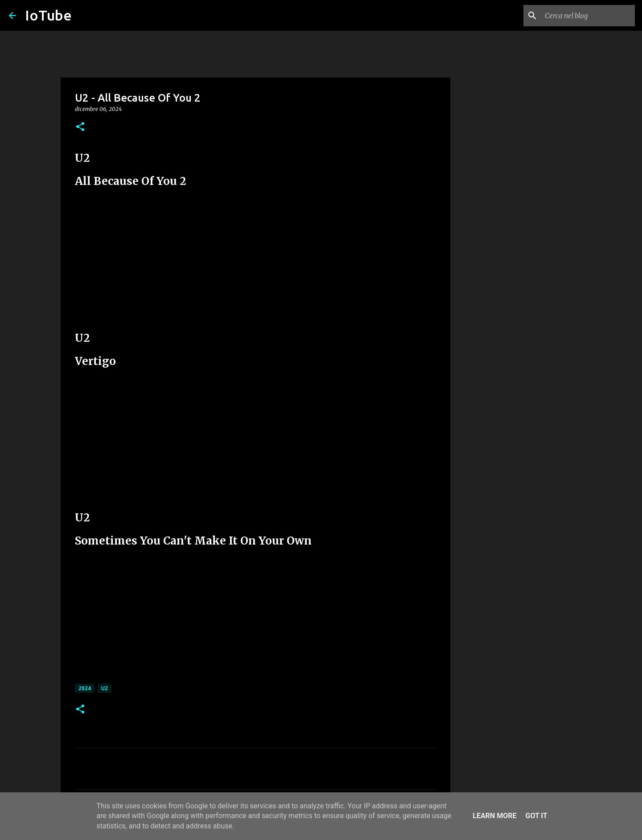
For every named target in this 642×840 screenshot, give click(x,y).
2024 (85, 688)
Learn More (494, 816)
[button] (80, 127)
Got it (536, 816)
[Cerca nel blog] (588, 16)
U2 (105, 688)
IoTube (48, 15)
